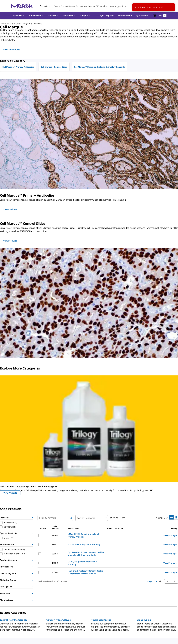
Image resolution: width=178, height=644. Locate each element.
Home (2, 24)
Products (10, 24)
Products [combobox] (44, 6)
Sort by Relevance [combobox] (86, 518)
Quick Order (142, 15)
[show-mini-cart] (160, 16)
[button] (106, 16)
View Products (10, 493)
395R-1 (55, 535)
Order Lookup (125, 15)
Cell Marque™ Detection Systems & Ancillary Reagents (100, 67)
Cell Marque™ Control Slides (54, 67)
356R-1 (55, 554)
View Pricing (170, 535)
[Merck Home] (22, 6)
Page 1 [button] (152, 581)
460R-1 (55, 572)
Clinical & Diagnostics (24, 24)
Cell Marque (39, 24)
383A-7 (55, 545)
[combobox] (90, 6)
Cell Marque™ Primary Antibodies (18, 67)
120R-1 (55, 563)
